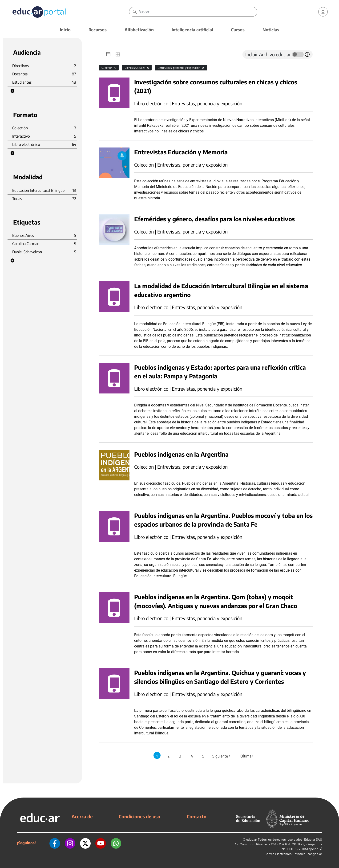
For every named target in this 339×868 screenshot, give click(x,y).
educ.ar (252, 839)
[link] (323, 12)
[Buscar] (198, 12)
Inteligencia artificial (192, 30)
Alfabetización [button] (139, 30)
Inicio (65, 30)
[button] (12, 91)
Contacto (197, 816)
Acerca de (82, 816)
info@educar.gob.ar (308, 854)
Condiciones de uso (139, 816)
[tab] (108, 54)
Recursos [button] (98, 30)
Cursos (238, 30)
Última (247, 756)
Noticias (271, 30)
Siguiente (222, 756)
